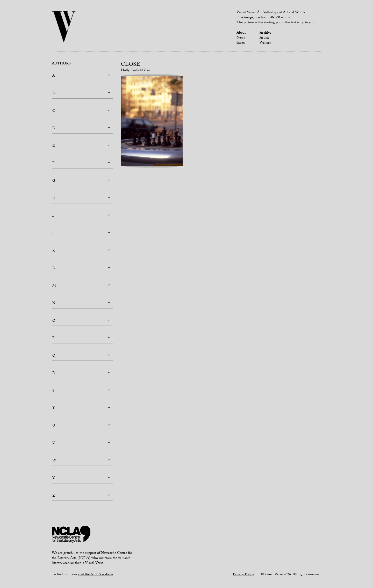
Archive (265, 33)
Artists (264, 38)
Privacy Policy (243, 575)
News (241, 38)
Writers (265, 43)
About (241, 33)
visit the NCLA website (95, 575)
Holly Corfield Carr (136, 71)
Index (241, 43)
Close (130, 65)
